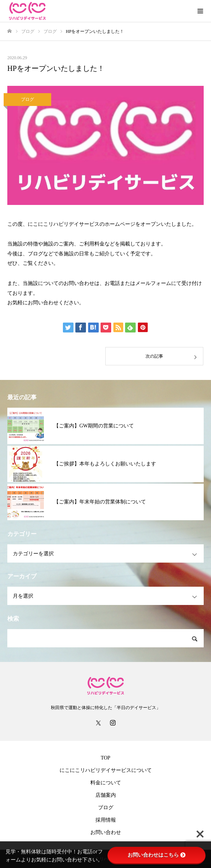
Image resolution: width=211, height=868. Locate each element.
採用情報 (106, 820)
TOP (105, 758)
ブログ (27, 99)
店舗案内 (106, 795)
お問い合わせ (106, 832)
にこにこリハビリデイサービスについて (106, 770)
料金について (106, 783)
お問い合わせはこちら (157, 855)
